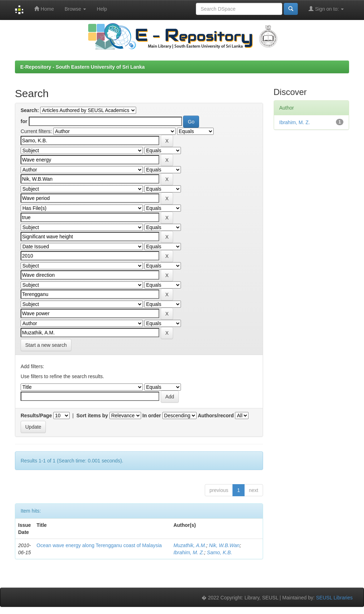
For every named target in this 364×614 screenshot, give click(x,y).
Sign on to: (326, 9)
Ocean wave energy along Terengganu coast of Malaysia (99, 545)
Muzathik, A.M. (190, 545)
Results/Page (36, 415)
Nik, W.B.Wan (224, 545)
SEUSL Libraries (334, 598)
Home (44, 9)
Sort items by (92, 415)
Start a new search (46, 345)
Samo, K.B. (220, 552)
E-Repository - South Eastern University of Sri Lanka (82, 67)
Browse (76, 9)
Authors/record (216, 415)
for (24, 121)
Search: (30, 110)
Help (102, 9)
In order (152, 415)
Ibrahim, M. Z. (189, 552)
